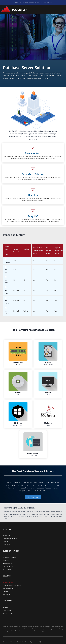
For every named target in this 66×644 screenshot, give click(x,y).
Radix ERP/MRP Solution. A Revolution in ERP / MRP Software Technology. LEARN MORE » (33, 2)
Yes (34, 270)
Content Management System (12, 585)
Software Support (8, 588)
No (34, 261)
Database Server (8, 582)
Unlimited (16, 290)
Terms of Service (8, 566)
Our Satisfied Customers (10, 539)
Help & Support (7, 563)
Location (6, 542)
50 (24, 301)
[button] (62, 9)
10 (24, 280)
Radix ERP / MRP (8, 613)
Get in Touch (7, 545)
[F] (40, 642)
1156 (14, 261)
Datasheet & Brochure (9, 557)
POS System (7, 594)
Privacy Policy (7, 570)
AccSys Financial (8, 610)
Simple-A (6, 607)
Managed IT (6, 591)
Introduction (7, 535)
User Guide (6, 560)
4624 (14, 270)
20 (24, 290)
